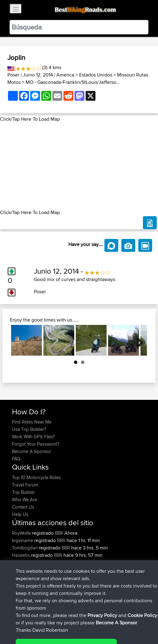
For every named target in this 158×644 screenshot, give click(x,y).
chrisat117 (22, 562)
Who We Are (24, 500)
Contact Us (23, 507)
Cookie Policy (125, 620)
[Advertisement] (79, 166)
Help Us (20, 514)
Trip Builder (23, 492)
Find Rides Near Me (32, 422)
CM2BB (64, 570)
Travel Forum (25, 485)
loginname (23, 540)
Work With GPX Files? (33, 437)
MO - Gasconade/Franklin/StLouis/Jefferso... (73, 82)
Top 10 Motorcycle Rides (36, 477)
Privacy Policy (95, 620)
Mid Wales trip (69, 562)
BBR (59, 533)
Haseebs (22, 555)
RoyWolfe (22, 533)
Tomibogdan (25, 548)
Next (138, 340)
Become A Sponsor (32, 451)
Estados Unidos (96, 75)
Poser (13, 75)
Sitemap (69, 620)
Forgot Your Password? (36, 444)
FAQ (16, 459)
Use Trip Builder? (29, 429)
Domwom (22, 570)
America (65, 75)
